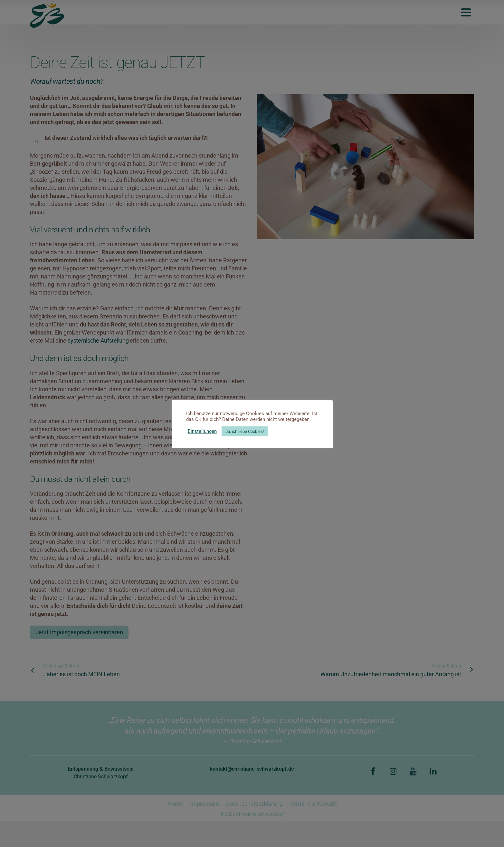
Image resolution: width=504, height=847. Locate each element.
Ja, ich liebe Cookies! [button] (245, 431)
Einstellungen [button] (202, 431)
